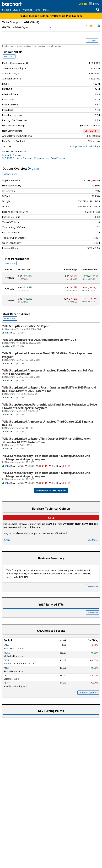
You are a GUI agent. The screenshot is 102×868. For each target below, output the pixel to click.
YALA (7, 333)
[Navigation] (32, 27)
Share (7, 540)
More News (10, 319)
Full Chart (92, 41)
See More (9, 56)
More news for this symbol (51, 490)
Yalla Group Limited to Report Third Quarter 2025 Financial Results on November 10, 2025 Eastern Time (46, 440)
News (37, 10)
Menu (96, 4)
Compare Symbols (88, 693)
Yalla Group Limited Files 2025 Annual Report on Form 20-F (39, 340)
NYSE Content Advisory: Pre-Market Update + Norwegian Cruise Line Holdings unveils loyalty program (46, 457)
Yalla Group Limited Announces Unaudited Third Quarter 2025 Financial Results (48, 423)
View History (10, 174)
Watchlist (27, 10)
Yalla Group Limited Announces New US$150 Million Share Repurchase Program (47, 355)
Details (33, 169)
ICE (53, 466)
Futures (16, 10)
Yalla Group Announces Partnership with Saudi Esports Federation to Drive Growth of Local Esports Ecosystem (49, 406)
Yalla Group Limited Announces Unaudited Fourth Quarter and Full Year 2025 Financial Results (48, 372)
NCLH (30, 466)
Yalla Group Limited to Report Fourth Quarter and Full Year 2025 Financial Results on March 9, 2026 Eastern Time (49, 389)
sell (51, 518)
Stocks (6, 10)
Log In (83, 4)
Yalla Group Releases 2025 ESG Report (26, 326)
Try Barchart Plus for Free (66, 16)
